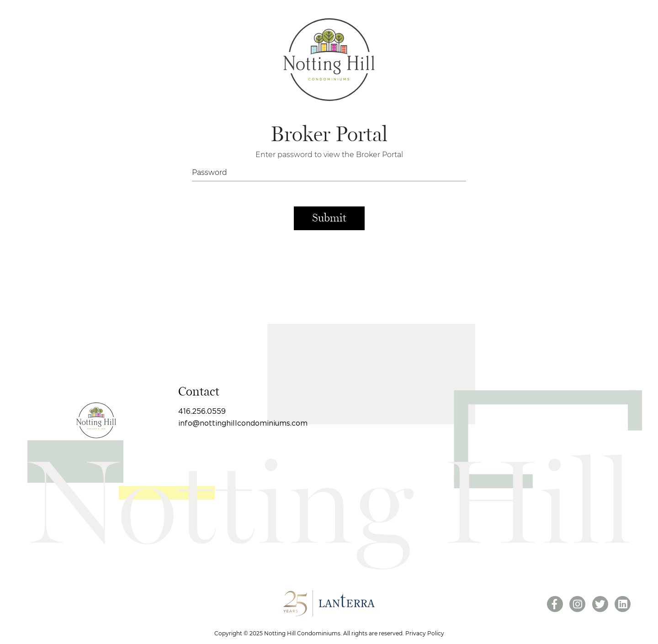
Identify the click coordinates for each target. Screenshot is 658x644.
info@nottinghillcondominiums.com (243, 423)
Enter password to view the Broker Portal (329, 155)
